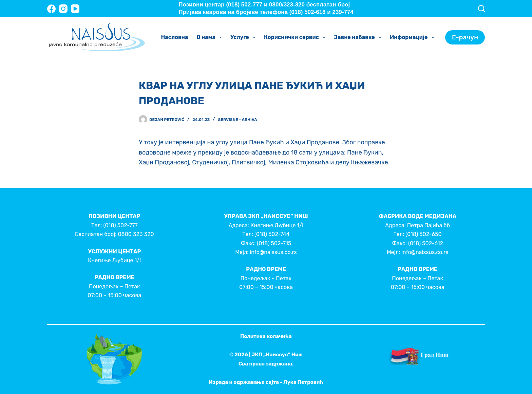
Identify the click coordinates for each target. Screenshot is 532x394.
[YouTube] (75, 9)
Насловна (174, 37)
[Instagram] (63, 9)
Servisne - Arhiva (238, 120)
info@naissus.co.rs (273, 252)
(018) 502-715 (274, 243)
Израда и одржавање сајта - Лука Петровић (266, 382)
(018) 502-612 (426, 243)
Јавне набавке (359, 37)
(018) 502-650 (424, 234)
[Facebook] (51, 9)
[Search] (481, 8)
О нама (211, 37)
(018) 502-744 (272, 234)
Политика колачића (266, 336)
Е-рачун (465, 37)
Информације (413, 37)
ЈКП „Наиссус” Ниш (277, 355)
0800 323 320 (136, 234)
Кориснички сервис (296, 37)
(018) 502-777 (120, 225)
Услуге (244, 37)
